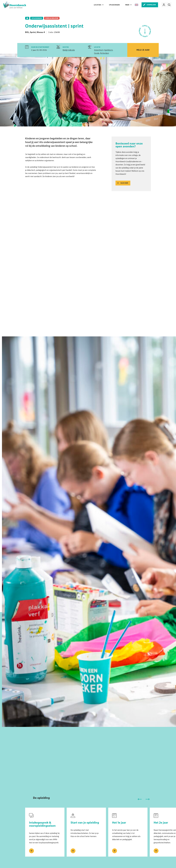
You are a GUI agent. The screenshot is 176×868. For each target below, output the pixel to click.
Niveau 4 (41, 32)
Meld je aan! (143, 50)
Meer (127, 5)
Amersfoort (99, 50)
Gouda (97, 53)
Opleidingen (114, 5)
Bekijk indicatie (69, 50)
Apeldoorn (108, 50)
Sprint (33, 32)
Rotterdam (104, 53)
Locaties (98, 5)
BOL (27, 32)
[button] (140, 799)
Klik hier (124, 183)
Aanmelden (151, 5)
